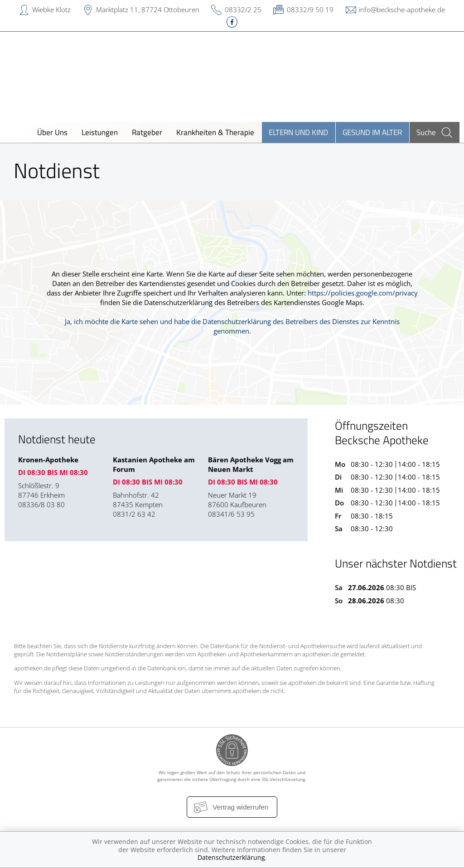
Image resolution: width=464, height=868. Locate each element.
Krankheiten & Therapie (215, 132)
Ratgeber (147, 132)
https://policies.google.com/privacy (363, 293)
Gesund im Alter (372, 132)
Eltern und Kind (298, 132)
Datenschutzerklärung (231, 857)
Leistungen (100, 132)
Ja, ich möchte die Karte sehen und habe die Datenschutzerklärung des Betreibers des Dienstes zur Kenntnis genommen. (232, 326)
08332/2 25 (243, 10)
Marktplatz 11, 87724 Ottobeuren (148, 10)
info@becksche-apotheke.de (402, 10)
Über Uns (52, 132)
